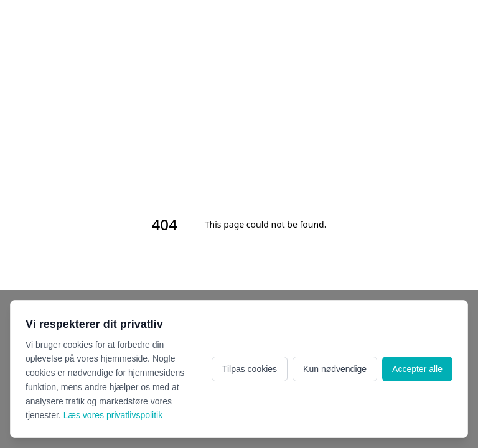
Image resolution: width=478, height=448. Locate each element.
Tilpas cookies (250, 369)
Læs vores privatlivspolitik (113, 415)
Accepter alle (417, 369)
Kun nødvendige (335, 369)
